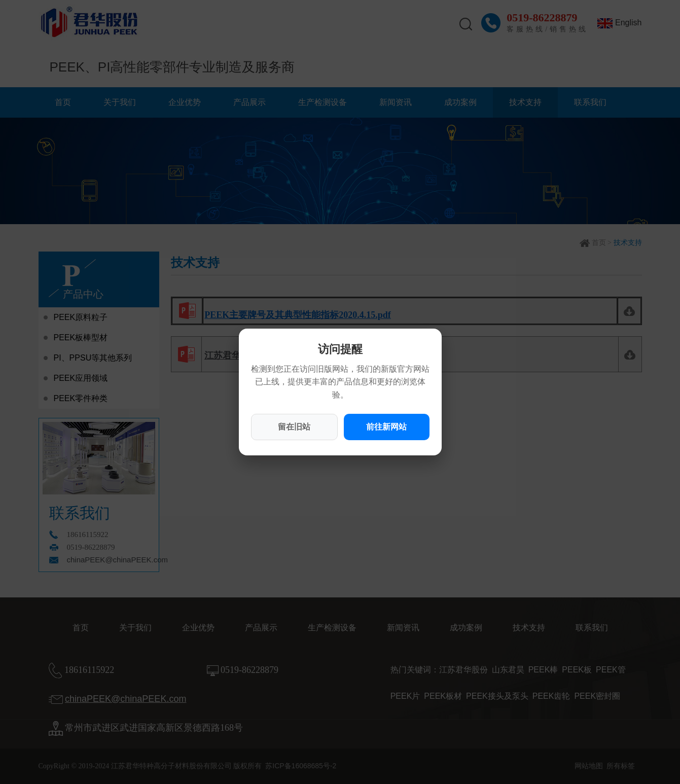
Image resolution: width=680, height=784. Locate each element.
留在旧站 (294, 427)
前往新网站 (386, 427)
